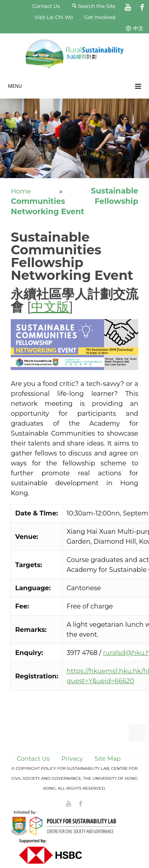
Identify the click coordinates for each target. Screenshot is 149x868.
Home (21, 191)
